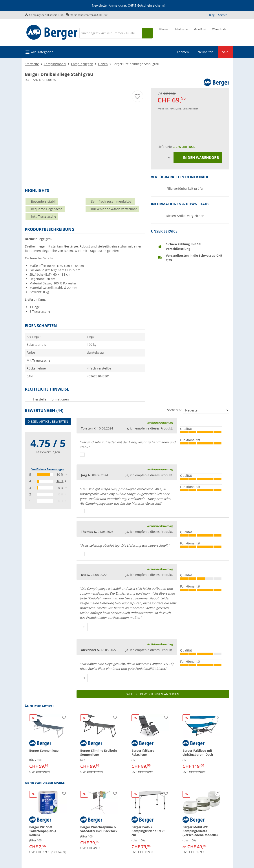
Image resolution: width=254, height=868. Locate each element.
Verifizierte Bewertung (160, 423)
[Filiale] (163, 33)
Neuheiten (206, 52)
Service (223, 15)
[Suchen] (147, 33)
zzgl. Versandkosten (188, 109)
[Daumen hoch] (82, 455)
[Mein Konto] (200, 33)
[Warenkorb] (219, 33)
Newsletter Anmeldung (109, 5)
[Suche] (111, 33)
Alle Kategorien (42, 52)
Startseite (32, 64)
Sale (225, 52)
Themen (183, 52)
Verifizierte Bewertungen (48, 469)
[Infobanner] (128, 6)
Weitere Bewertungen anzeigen (153, 694)
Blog (212, 15)
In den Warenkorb (198, 158)
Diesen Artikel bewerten (48, 421)
